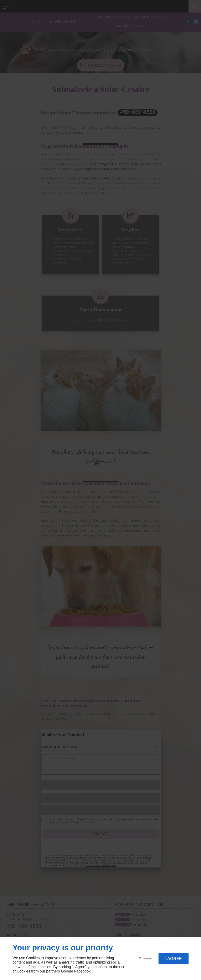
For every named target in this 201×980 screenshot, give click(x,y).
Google (67, 971)
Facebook (82, 971)
